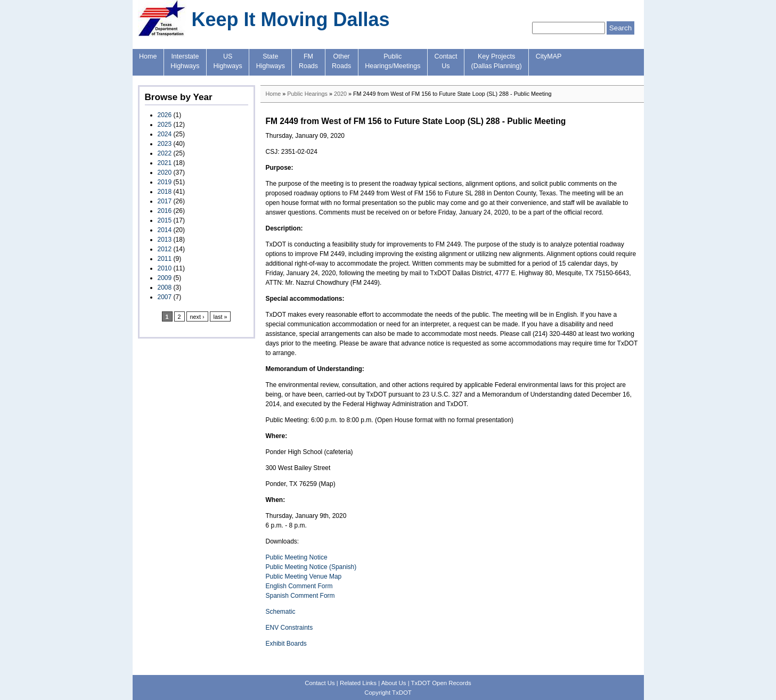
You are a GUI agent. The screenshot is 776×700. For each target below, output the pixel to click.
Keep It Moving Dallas (291, 19)
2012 (165, 249)
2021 (165, 163)
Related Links (358, 683)
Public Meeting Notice (297, 557)
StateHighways (271, 61)
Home (148, 56)
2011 (165, 259)
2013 (165, 240)
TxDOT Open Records (441, 683)
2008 (165, 287)
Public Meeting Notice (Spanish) (311, 567)
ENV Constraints (289, 628)
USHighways (228, 61)
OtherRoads (341, 61)
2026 (165, 115)
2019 (165, 182)
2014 (165, 230)
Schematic (281, 612)
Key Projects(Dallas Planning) (497, 61)
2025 (165, 125)
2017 (165, 201)
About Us (394, 683)
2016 (165, 211)
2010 (165, 268)
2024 (165, 134)
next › (197, 317)
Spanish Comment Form (300, 596)
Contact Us (320, 683)
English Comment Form (299, 586)
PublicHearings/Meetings (393, 61)
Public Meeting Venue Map (304, 577)
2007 (165, 297)
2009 (165, 278)
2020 (165, 172)
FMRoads (308, 61)
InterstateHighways (185, 61)
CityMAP (549, 56)
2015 (165, 220)
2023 (165, 144)
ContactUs (446, 61)
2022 (165, 153)
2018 (165, 192)
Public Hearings (307, 94)
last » (220, 317)
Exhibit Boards (286, 644)
